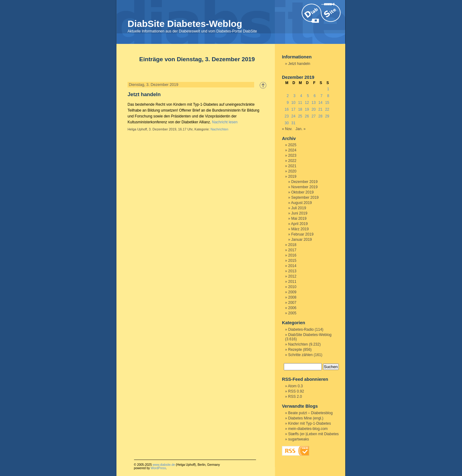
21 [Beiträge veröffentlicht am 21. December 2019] (320, 109)
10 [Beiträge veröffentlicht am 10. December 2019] (293, 103)
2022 (292, 161)
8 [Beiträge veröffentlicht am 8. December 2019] (328, 96)
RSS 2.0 (295, 397)
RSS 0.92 (296, 391)
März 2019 (300, 229)
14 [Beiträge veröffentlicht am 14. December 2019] (320, 103)
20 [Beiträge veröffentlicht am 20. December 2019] (314, 109)
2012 (292, 276)
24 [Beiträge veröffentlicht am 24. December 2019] (293, 116)
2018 (292, 245)
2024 (292, 150)
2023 (292, 155)
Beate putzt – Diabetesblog (310, 413)
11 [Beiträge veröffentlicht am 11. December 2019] (300, 103)
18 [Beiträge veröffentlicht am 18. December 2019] (300, 109)
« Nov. (287, 129)
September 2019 (305, 198)
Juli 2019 (299, 208)
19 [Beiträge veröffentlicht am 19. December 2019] (307, 109)
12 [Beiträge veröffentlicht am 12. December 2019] (307, 103)
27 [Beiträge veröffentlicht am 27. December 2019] (314, 116)
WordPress (158, 468)
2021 (292, 166)
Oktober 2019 (302, 192)
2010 (292, 287)
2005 (292, 313)
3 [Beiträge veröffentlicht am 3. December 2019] (294, 96)
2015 (292, 261)
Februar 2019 (302, 234)
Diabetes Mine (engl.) (306, 418)
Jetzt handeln (144, 94)
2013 (292, 271)
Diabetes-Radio (301, 329)
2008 (292, 297)
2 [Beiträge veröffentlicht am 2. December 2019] (288, 96)
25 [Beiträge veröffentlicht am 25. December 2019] (300, 116)
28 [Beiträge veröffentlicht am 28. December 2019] (320, 116)
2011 (292, 282)
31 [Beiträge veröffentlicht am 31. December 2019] (293, 123)
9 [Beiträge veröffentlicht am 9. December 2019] (288, 103)
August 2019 (301, 203)
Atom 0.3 (295, 386)
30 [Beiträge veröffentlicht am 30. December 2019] (286, 123)
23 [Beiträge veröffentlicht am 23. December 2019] (286, 116)
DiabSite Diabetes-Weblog (185, 24)
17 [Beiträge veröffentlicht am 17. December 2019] (293, 109)
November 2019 (304, 187)
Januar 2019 (302, 240)
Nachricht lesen (225, 122)
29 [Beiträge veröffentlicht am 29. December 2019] (327, 116)
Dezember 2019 (304, 182)
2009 (292, 292)
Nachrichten (220, 129)
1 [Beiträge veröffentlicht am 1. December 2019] (328, 89)
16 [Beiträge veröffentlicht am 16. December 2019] (286, 109)
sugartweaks (298, 439)
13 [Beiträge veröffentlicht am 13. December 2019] (314, 103)
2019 (292, 176)
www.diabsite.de (164, 465)
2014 (292, 266)
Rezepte (295, 350)
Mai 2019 (299, 219)
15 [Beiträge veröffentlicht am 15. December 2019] (327, 103)
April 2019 (299, 224)
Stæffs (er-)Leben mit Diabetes (313, 434)
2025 (292, 145)
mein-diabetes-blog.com (308, 429)
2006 (292, 308)
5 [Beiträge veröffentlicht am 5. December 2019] (308, 96)
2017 (292, 250)
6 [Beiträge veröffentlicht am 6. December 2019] (315, 96)
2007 (292, 303)
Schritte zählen (300, 355)
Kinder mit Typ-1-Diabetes (310, 423)
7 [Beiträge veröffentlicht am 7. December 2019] (321, 96)
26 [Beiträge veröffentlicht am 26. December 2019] (307, 116)
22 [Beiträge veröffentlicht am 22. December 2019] (327, 109)
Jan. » (301, 129)
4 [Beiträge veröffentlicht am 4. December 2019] (301, 96)
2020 (292, 171)
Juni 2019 (299, 213)
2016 (292, 255)
